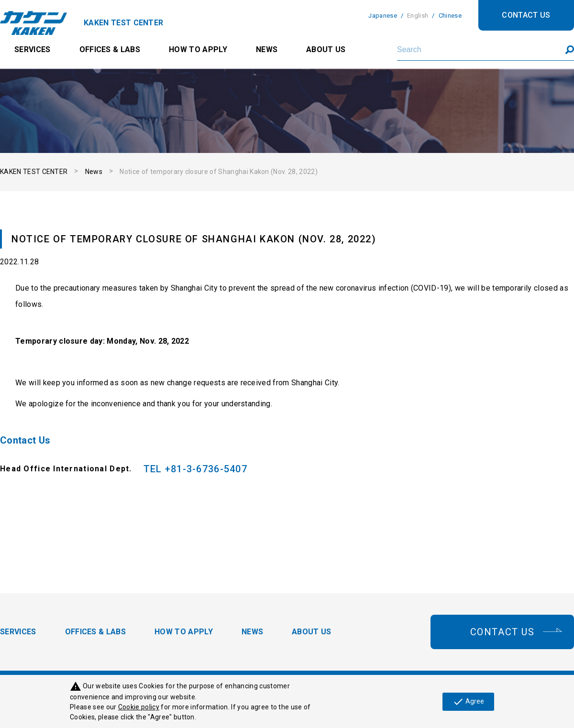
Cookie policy (139, 707)
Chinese (450, 16)
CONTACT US (526, 15)
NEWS (267, 49)
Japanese (383, 16)
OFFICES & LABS (110, 49)
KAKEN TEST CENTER (34, 172)
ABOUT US (326, 49)
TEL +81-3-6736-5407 (195, 469)
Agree (468, 702)
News (94, 172)
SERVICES (33, 49)
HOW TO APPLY (198, 49)
